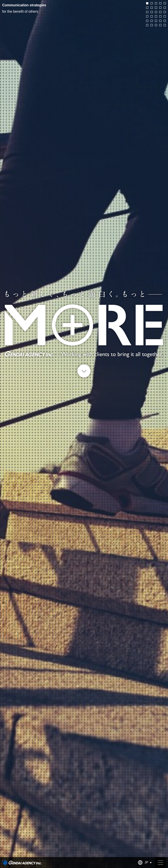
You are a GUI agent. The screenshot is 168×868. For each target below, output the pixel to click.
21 (147, 21)
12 (152, 12)
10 (165, 8)
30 (165, 25)
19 (160, 16)
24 (160, 21)
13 (156, 12)
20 (165, 16)
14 (160, 12)
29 (160, 25)
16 (147, 16)
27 (152, 25)
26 (147, 25)
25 (165, 21)
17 (152, 16)
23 (156, 21)
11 (147, 12)
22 (152, 21)
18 (156, 16)
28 (156, 25)
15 (165, 12)
